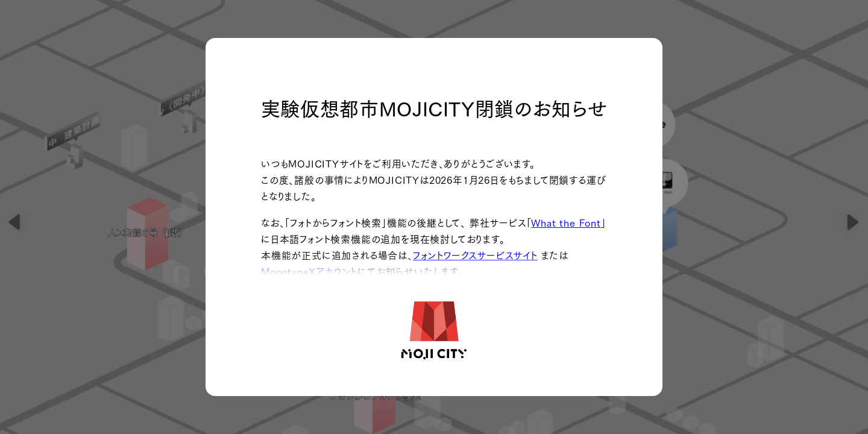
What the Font (566, 222)
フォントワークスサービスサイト (475, 255)
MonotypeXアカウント (309, 271)
